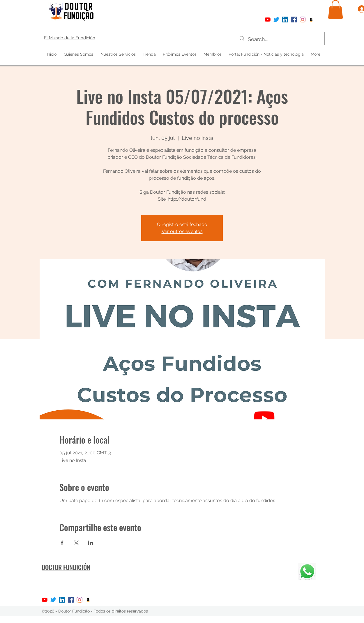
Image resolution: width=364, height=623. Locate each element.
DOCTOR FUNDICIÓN (66, 567)
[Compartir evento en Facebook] (62, 543)
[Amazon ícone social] (311, 20)
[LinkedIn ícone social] (285, 20)
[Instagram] (303, 20)
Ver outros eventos (182, 231)
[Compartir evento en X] (76, 543)
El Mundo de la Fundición (70, 38)
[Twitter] (276, 20)
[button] (335, 9)
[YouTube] (268, 20)
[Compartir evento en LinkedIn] (91, 543)
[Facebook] (294, 20)
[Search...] (280, 39)
